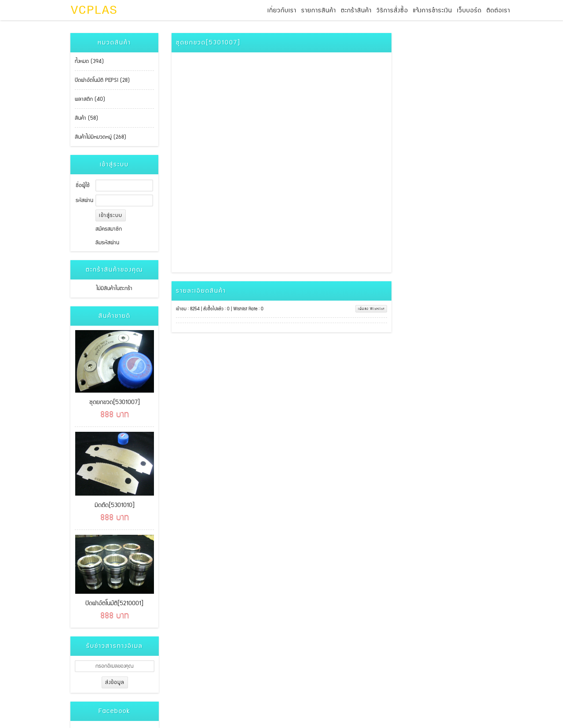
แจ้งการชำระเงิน (433, 11)
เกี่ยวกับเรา (282, 11)
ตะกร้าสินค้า (356, 11)
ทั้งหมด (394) (89, 61)
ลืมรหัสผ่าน (107, 243)
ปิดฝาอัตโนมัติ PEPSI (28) (102, 80)
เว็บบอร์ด (469, 11)
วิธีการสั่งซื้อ (392, 11)
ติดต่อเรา (498, 11)
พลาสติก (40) (90, 99)
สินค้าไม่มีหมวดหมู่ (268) (101, 137)
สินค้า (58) (86, 118)
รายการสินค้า (319, 11)
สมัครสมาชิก (109, 229)
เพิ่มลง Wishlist (371, 309)
